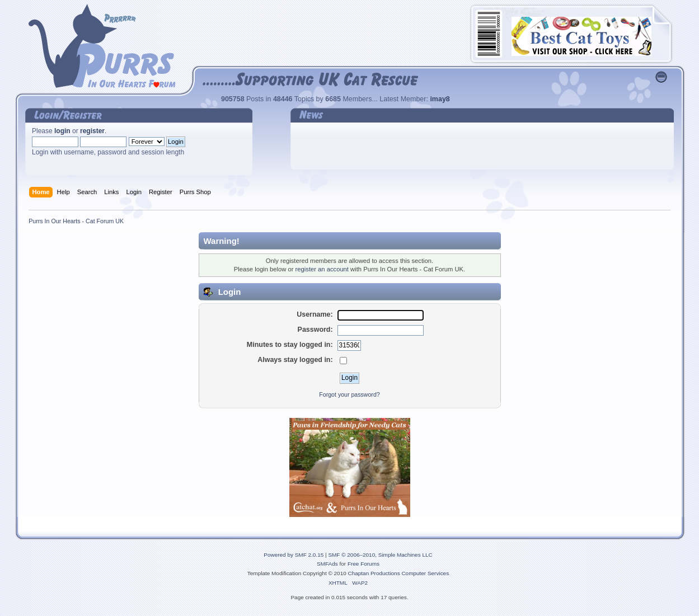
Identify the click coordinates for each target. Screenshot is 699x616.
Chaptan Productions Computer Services (399, 573)
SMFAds (327, 564)
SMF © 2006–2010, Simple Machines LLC (380, 555)
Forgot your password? (349, 394)
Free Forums (363, 564)
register (92, 131)
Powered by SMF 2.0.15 (294, 555)
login (62, 131)
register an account (322, 269)
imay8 (440, 99)
